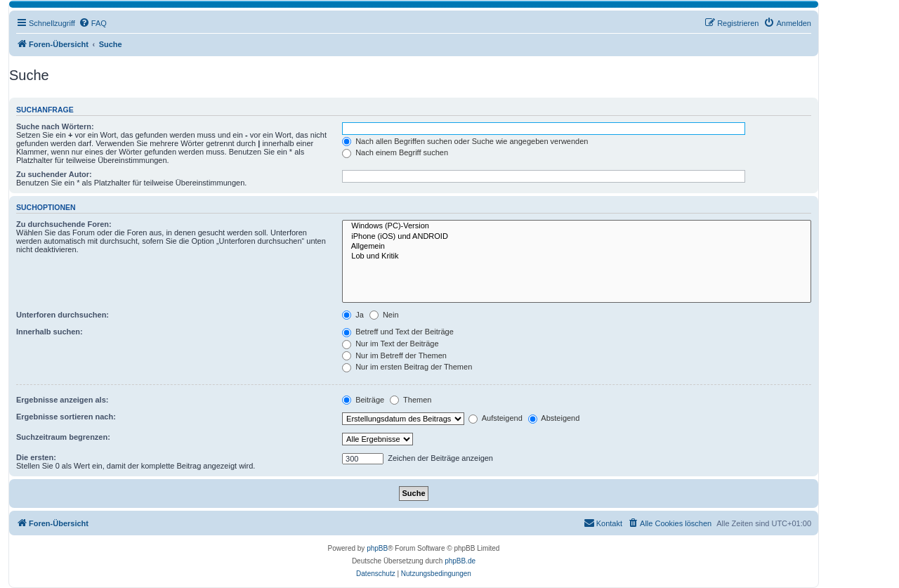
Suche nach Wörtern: (55, 126)
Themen (411, 400)
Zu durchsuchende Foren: (64, 224)
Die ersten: (36, 457)
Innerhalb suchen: (50, 332)
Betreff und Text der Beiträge (398, 332)
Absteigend (554, 418)
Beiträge (363, 400)
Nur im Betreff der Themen (394, 355)
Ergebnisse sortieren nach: (66, 417)
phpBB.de (460, 561)
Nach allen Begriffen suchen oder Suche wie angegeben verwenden (465, 141)
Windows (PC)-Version (577, 226)
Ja (353, 315)
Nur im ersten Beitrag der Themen (407, 367)
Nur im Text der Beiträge (390, 344)
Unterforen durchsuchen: (63, 315)
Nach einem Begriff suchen (395, 152)
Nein (384, 315)
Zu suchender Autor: (54, 174)
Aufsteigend (496, 418)
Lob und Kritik (577, 256)
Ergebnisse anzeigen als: (62, 400)
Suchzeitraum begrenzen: (63, 437)
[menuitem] (93, 23)
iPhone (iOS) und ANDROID (577, 237)
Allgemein (577, 247)
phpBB (377, 548)
